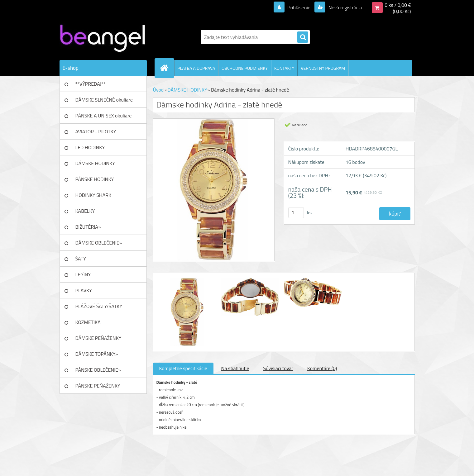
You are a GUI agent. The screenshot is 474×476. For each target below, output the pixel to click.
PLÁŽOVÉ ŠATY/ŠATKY (99, 306)
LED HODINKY (90, 147)
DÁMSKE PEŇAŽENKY (98, 338)
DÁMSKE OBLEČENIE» (99, 243)
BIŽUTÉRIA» (88, 227)
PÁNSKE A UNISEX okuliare (104, 116)
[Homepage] (167, 68)
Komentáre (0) (322, 368)
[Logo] (102, 37)
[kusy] (296, 213)
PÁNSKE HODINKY (95, 179)
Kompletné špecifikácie (183, 368)
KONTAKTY (284, 68)
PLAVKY (84, 290)
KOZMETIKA (88, 322)
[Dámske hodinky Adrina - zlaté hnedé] (188, 278)
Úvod (158, 90)
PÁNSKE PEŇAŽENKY (98, 386)
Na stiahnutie (235, 368)
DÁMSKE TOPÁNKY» (97, 354)
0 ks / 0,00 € (398, 5)
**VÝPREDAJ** (91, 84)
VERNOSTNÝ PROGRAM (323, 68)
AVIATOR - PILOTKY (96, 131)
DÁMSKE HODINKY (95, 163)
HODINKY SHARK (93, 195)
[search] (303, 37)
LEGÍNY (83, 274)
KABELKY (85, 211)
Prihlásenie (299, 7)
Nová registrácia (345, 7)
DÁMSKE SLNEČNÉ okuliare (104, 100)
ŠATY (81, 259)
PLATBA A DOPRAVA (196, 68)
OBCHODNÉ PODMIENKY (245, 68)
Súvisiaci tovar (278, 368)
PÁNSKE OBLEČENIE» (98, 370)
